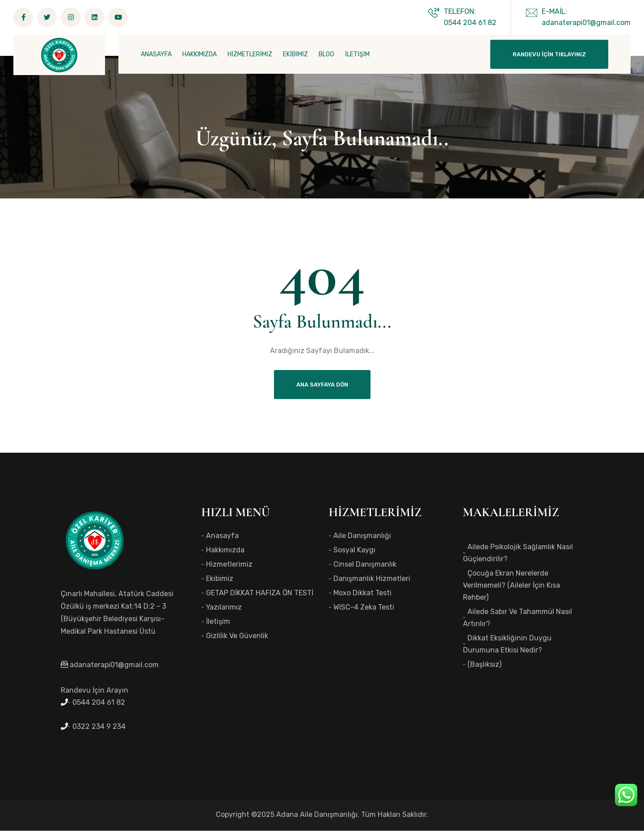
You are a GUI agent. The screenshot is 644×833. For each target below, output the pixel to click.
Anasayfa (222, 538)
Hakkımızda (225, 552)
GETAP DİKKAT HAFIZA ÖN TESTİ (260, 595)
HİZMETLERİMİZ (250, 54)
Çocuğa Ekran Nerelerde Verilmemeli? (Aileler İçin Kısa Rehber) (511, 587)
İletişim (218, 624)
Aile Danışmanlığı (362, 538)
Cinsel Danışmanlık (365, 566)
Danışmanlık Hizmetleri (372, 581)
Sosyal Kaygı (354, 552)
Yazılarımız (224, 609)
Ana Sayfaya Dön (322, 387)
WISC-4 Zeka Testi (364, 609)
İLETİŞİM (357, 54)
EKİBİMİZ (295, 54)
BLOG (326, 54)
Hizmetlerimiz (229, 566)
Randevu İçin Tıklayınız (549, 54)
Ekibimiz (220, 581)
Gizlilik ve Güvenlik (237, 638)
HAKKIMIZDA (200, 54)
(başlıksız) (484, 667)
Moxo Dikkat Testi (362, 595)
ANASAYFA (156, 54)
